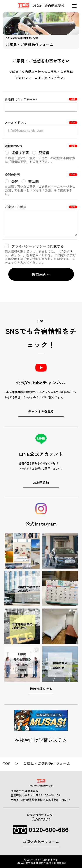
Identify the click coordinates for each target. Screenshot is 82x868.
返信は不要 (20, 153)
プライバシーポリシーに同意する (38, 246)
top (7, 764)
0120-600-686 (49, 830)
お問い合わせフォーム (41, 842)
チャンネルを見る (41, 411)
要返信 (44, 153)
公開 (15, 181)
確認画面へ (41, 274)
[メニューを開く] (74, 6)
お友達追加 (41, 482)
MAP (64, 800)
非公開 (33, 181)
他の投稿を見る (41, 689)
